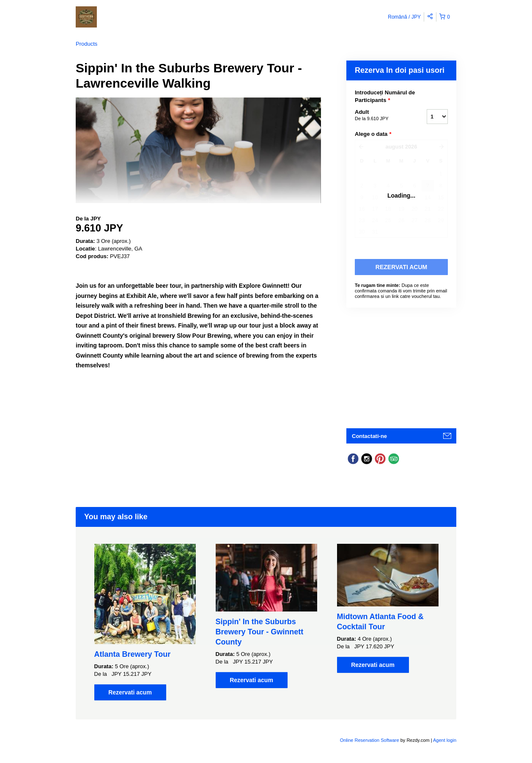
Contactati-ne (369, 436)
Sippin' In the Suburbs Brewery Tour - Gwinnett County (260, 632)
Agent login (445, 740)
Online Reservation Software (370, 740)
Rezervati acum (130, 692)
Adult (380, 116)
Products (86, 44)
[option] (145, 622)
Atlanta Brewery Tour (133, 654)
